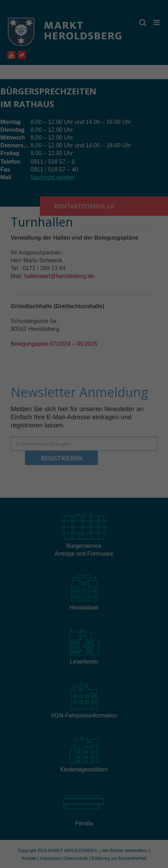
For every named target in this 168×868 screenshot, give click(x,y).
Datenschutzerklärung (30, 432)
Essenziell (39, 455)
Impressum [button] (119, 537)
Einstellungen (20, 439)
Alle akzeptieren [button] (84, 480)
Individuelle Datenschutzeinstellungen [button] (84, 522)
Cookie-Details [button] (52, 537)
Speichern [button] (84, 501)
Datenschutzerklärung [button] (87, 537)
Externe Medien (118, 455)
